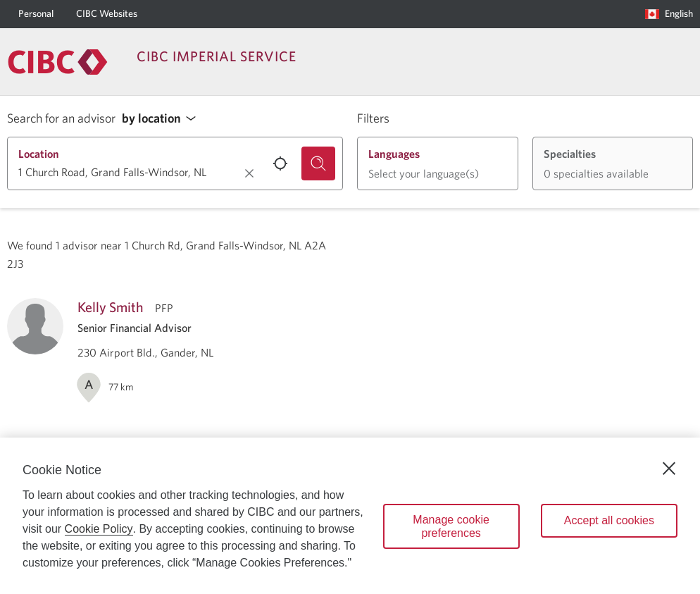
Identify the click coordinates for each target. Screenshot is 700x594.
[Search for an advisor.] (318, 163)
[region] (350, 516)
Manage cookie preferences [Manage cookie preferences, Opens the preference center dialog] (451, 526)
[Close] (669, 469)
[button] (163, 119)
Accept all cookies (609, 520)
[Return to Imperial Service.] (58, 62)
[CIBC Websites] (107, 14)
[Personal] (36, 14)
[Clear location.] (249, 173)
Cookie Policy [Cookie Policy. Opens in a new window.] (99, 529)
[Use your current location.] (280, 163)
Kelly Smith (111, 307)
